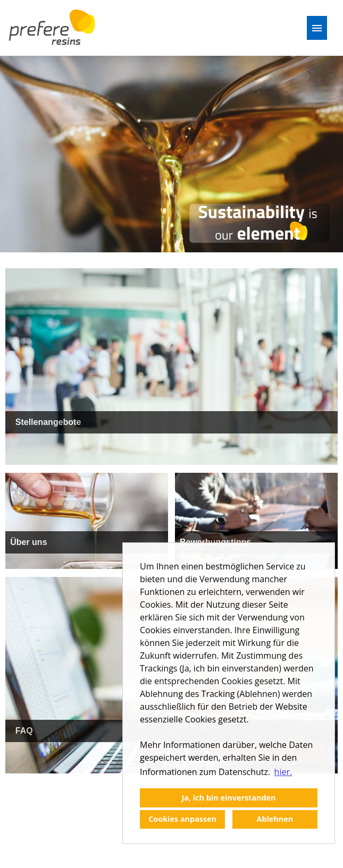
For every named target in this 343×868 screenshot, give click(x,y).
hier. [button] (283, 772)
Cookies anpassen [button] (182, 819)
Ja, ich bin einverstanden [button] (228, 798)
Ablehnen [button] (275, 819)
